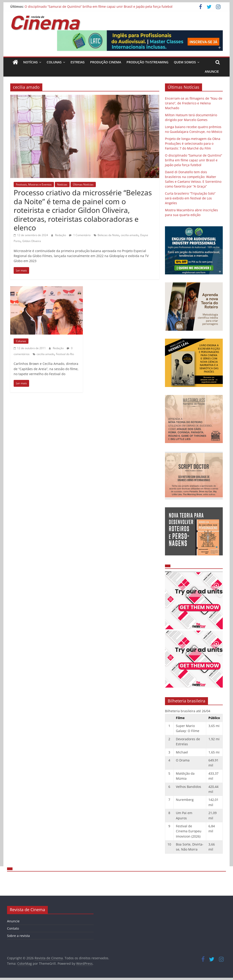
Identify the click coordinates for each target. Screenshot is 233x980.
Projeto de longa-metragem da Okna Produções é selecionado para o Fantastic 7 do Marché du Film (193, 143)
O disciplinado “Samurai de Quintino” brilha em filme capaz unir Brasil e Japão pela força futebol (99, 6)
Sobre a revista (18, 936)
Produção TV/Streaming (147, 62)
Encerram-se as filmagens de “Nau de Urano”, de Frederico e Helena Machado (194, 103)
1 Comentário (80, 235)
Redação (61, 235)
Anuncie (212, 71)
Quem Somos (185, 62)
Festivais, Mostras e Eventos (34, 184)
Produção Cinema (106, 62)
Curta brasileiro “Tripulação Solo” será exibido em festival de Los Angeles (190, 198)
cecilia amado (130, 235)
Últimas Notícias (83, 184)
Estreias (78, 62)
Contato (13, 928)
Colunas (54, 62)
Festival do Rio (65, 354)
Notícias (30, 62)
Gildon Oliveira (32, 241)
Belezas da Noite (108, 235)
